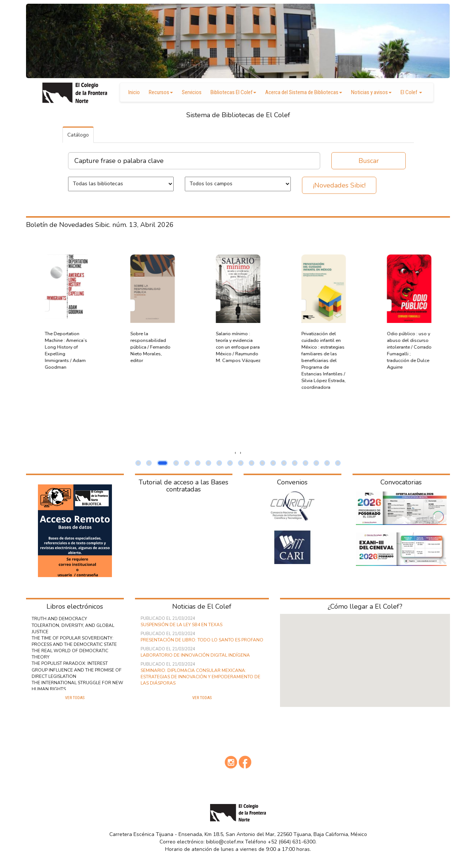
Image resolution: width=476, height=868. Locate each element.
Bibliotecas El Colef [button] (233, 92)
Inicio (134, 92)
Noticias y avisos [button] (371, 92)
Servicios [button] (192, 92)
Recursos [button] (161, 92)
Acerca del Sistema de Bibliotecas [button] (304, 92)
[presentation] (235, 453)
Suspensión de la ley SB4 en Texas (181, 625)
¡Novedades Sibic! (339, 185)
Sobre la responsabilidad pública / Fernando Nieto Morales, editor (236, 347)
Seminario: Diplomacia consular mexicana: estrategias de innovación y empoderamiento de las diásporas (200, 677)
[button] (138, 463)
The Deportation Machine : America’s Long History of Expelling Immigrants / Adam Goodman (151, 350)
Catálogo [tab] (78, 135)
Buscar (369, 161)
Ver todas (75, 698)
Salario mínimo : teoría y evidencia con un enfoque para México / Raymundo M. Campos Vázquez (324, 347)
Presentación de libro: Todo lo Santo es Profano (202, 640)
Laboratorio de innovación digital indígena (195, 655)
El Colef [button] (411, 92)
